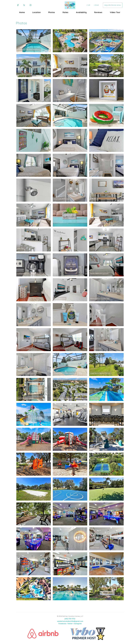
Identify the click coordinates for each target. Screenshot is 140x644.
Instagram (78, 624)
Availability (81, 12)
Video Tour (115, 12)
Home (22, 12)
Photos (52, 12)
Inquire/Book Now (113, 5)
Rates (65, 12)
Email (96, 5)
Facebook (62, 624)
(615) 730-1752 (70, 619)
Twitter (70, 624)
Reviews (98, 12)
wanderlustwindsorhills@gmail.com (70, 621)
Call (88, 5)
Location (37, 12)
